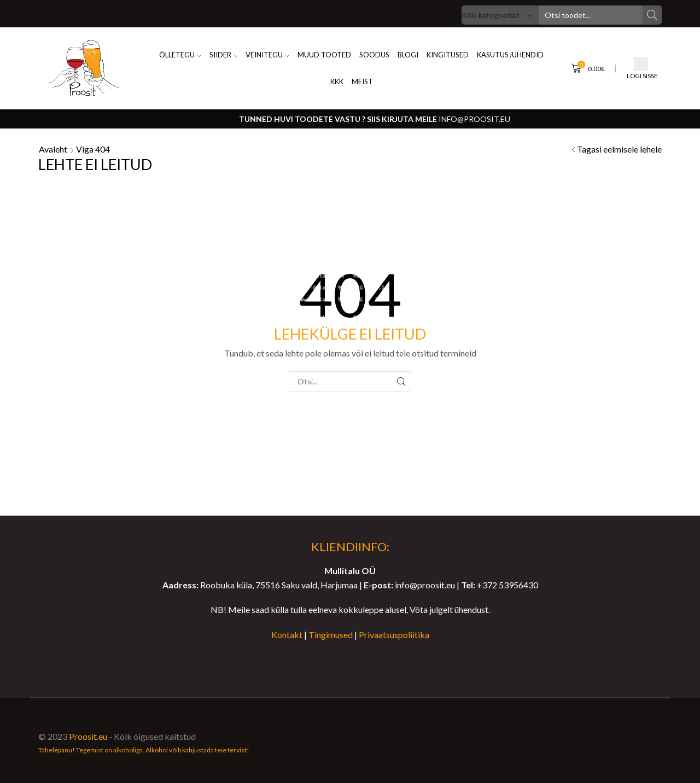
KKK (337, 81)
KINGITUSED (448, 55)
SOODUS (374, 55)
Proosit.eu (88, 736)
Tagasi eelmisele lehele (619, 149)
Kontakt (287, 635)
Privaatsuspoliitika (394, 635)
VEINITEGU (267, 55)
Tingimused (331, 635)
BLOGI (408, 55)
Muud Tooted (324, 55)
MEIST (362, 81)
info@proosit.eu (474, 119)
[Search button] (652, 15)
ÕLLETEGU (180, 55)
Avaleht (53, 149)
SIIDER (224, 55)
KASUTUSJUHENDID (510, 55)
